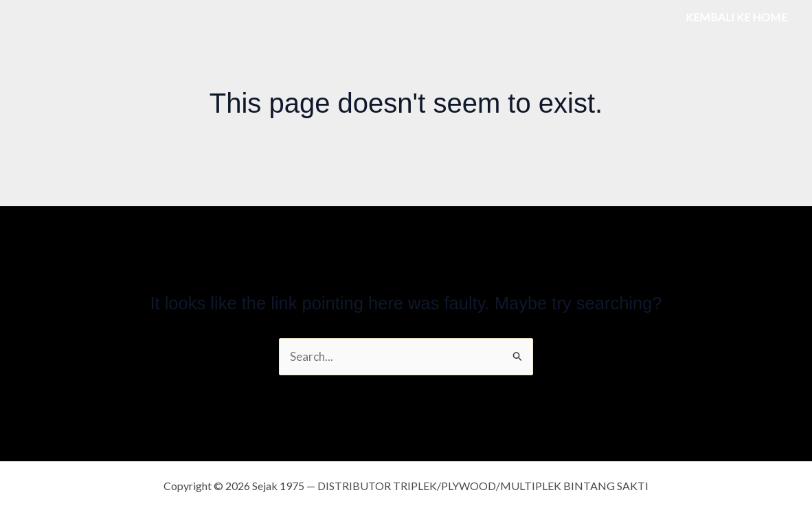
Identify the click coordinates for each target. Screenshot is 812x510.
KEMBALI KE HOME (736, 17)
